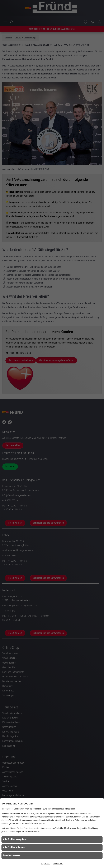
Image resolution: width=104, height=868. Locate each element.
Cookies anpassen (12, 855)
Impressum (45, 863)
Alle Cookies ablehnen (14, 847)
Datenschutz (58, 863)
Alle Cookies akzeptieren (15, 839)
